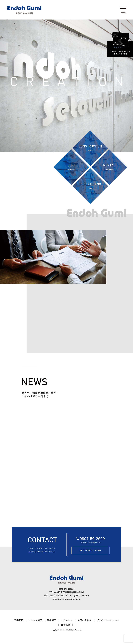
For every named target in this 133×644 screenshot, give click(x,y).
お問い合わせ (85, 620)
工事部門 (19, 620)
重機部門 (52, 620)
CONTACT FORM (91, 551)
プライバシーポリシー (108, 620)
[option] (53, 257)
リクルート (67, 620)
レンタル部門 (35, 620)
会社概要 (65, 625)
